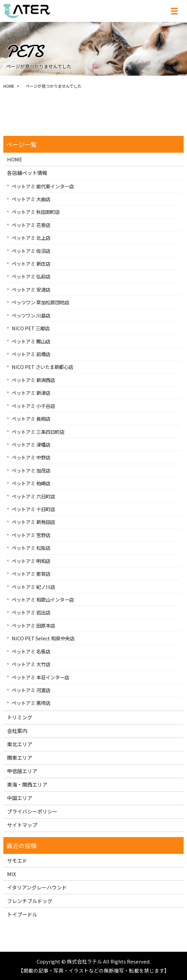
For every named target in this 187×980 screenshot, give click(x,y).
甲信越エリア (22, 771)
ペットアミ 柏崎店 (31, 483)
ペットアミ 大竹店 (31, 664)
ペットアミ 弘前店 (31, 276)
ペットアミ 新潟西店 (33, 380)
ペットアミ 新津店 (31, 393)
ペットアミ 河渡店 (31, 690)
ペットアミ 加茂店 (31, 470)
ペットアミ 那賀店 (31, 574)
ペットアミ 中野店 (31, 457)
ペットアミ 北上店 (31, 238)
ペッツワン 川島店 (31, 315)
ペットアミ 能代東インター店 (43, 186)
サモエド (17, 860)
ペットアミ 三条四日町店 (38, 432)
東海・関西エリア (27, 784)
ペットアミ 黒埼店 (31, 703)
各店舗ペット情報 (27, 173)
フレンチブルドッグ (30, 901)
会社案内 (17, 731)
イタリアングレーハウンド (37, 887)
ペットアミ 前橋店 (31, 354)
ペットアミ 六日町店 (33, 496)
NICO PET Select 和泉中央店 (43, 638)
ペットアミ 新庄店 (31, 263)
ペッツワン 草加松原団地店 (40, 302)
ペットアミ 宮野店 (31, 535)
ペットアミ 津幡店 (31, 444)
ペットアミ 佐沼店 (31, 251)
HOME (9, 86)
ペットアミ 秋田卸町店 (36, 212)
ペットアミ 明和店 (31, 561)
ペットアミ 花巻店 (31, 225)
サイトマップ (22, 825)
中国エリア (20, 798)
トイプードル (22, 914)
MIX (12, 874)
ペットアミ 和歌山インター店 (43, 599)
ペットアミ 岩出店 (31, 612)
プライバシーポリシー (32, 811)
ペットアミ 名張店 (31, 651)
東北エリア (20, 744)
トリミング (20, 717)
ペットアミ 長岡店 (31, 419)
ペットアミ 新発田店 (33, 522)
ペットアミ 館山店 (31, 341)
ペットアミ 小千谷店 (33, 406)
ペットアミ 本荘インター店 (40, 677)
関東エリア (20, 758)
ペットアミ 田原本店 (33, 625)
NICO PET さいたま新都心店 (42, 367)
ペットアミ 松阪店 (31, 548)
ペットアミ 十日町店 (33, 509)
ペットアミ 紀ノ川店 (33, 587)
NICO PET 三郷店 (31, 328)
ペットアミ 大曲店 (31, 199)
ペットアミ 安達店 (31, 289)
